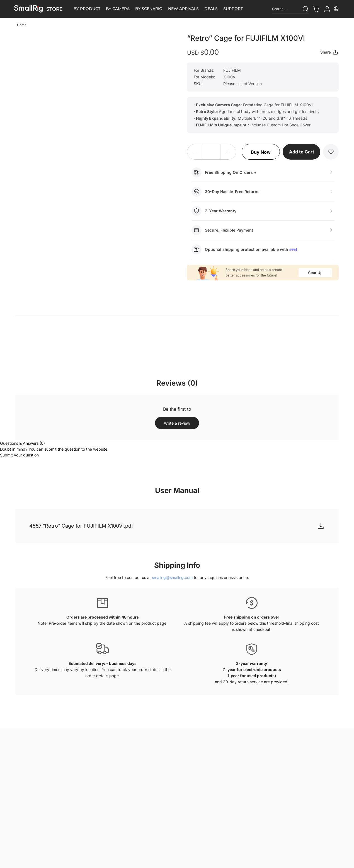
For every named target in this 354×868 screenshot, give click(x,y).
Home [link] (22, 25)
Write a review (177, 423)
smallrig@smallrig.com (172, 577)
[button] (195, 152)
